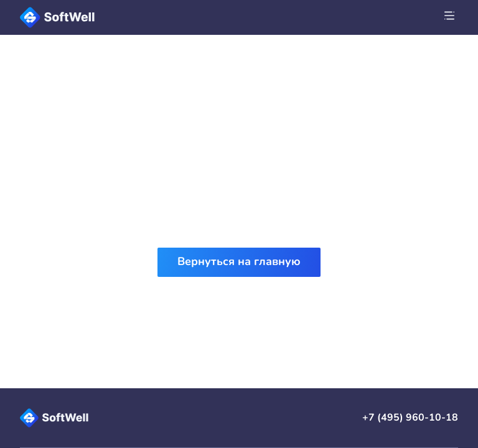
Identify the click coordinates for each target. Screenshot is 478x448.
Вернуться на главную (239, 261)
